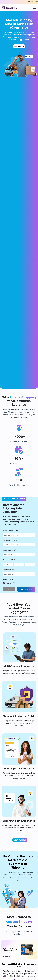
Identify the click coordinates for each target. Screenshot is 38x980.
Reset (9, 658)
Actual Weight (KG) (9, 619)
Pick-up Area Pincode (10, 600)
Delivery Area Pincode (11, 609)
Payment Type (8, 648)
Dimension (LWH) (9, 629)
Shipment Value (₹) (10, 639)
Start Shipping (20, 909)
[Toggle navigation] (35, 8)
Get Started (19, 46)
